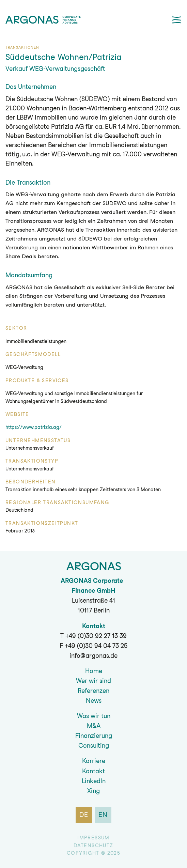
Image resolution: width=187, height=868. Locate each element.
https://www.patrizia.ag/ (34, 427)
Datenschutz (93, 846)
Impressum (94, 838)
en (103, 815)
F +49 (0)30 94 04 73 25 (94, 646)
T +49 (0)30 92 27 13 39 (94, 636)
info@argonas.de (94, 656)
